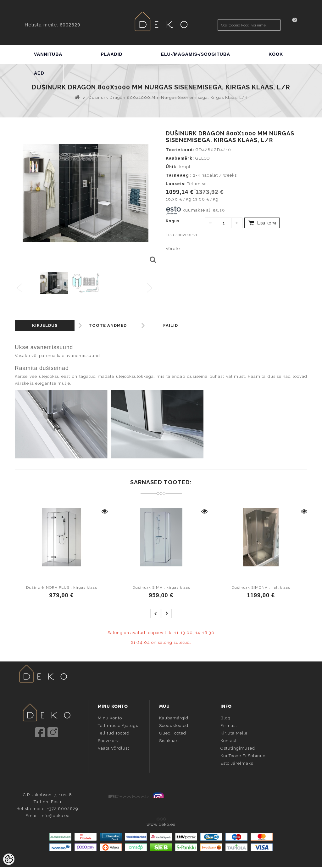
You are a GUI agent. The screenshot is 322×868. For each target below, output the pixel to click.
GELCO (203, 158)
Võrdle (173, 249)
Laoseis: (176, 184)
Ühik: (172, 167)
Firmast (229, 725)
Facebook (132, 796)
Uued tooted (173, 732)
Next (151, 288)
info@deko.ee (57, 757)
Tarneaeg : (179, 175)
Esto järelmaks (237, 762)
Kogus (173, 221)
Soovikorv (108, 740)
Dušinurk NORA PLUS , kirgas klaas (62, 587)
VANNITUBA (48, 54)
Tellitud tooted (114, 732)
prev (155, 614)
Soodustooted (174, 725)
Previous (20, 288)
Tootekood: (180, 150)
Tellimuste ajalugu (118, 725)
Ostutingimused (238, 747)
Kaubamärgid (174, 717)
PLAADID (111, 54)
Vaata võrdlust (114, 747)
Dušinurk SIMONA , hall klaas (261, 587)
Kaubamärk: (180, 158)
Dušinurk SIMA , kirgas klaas (161, 587)
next (167, 614)
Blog (225, 717)
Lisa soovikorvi (181, 235)
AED (39, 73)
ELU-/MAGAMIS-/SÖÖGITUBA (196, 54)
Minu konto (110, 717)
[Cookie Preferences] (9, 859)
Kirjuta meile (234, 732)
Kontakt (229, 740)
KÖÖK (276, 54)
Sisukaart (169, 740)
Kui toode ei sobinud (243, 755)
